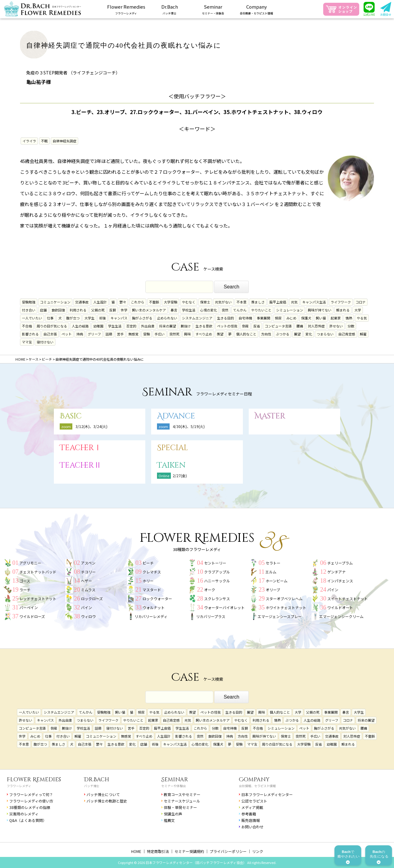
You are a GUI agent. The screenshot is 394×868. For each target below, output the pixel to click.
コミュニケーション (55, 302)
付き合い (29, 310)
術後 (103, 318)
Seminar (175, 780)
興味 (187, 334)
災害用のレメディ (24, 814)
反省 (257, 326)
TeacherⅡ (81, 465)
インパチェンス (340, 581)
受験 (147, 334)
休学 (124, 310)
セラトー (273, 563)
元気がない (223, 302)
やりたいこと (261, 310)
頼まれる (343, 310)
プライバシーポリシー (228, 851)
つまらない (325, 334)
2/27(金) (180, 476)
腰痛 (300, 326)
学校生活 (189, 310)
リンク (258, 851)
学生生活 (115, 326)
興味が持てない (320, 310)
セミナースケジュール (182, 801)
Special (173, 448)
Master (270, 416)
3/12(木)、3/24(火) (91, 426)
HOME (136, 851)
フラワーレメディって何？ (31, 794)
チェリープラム (340, 563)
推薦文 (169, 820)
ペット (67, 334)
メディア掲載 (252, 807)
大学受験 (171, 302)
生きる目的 (225, 318)
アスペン (88, 563)
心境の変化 (209, 310)
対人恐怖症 (316, 326)
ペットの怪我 (227, 326)
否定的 (131, 326)
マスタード (152, 590)
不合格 (27, 326)
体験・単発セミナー (180, 807)
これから (138, 302)
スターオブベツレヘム (284, 598)
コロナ (361, 302)
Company (254, 780)
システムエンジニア (197, 318)
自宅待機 (245, 318)
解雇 (363, 334)
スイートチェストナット (348, 598)
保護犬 (306, 318)
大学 (358, 310)
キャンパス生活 (314, 302)
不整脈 (154, 302)
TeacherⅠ (81, 448)
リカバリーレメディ (151, 616)
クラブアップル (217, 572)
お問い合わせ (252, 827)
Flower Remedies (34, 780)
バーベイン (29, 607)
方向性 (266, 334)
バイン (86, 607)
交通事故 (82, 302)
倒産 (245, 326)
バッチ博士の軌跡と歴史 (107, 801)
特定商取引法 (158, 851)
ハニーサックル (217, 581)
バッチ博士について (103, 794)
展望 (297, 334)
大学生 (89, 318)
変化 (309, 334)
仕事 (50, 318)
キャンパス (119, 318)
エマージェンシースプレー (280, 616)
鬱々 (123, 302)
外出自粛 (148, 326)
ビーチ (148, 563)
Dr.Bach (97, 780)
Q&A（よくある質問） (28, 820)
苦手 (120, 334)
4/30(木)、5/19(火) (189, 426)
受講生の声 (173, 814)
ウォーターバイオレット (224, 607)
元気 (294, 302)
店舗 (43, 310)
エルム (271, 572)
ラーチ (25, 590)
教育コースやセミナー (182, 794)
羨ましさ (258, 302)
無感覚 (133, 334)
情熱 (349, 318)
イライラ (29, 141)
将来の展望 (168, 326)
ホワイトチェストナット (286, 607)
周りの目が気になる (52, 326)
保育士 (205, 302)
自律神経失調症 (64, 141)
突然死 (174, 334)
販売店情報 (251, 820)
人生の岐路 (80, 326)
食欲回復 (58, 310)
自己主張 (50, 334)
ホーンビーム (277, 581)
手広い (160, 334)
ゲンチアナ (336, 572)
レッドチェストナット (38, 598)
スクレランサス (217, 598)
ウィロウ (88, 616)
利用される (78, 310)
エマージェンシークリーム (341, 616)
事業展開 (263, 318)
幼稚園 (98, 326)
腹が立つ (73, 318)
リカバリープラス (211, 616)
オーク (210, 590)
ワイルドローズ (32, 616)
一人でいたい (32, 318)
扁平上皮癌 (278, 302)
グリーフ (94, 334)
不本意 (241, 302)
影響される (30, 334)
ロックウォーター (157, 598)
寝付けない (45, 342)
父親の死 (98, 310)
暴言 (174, 310)
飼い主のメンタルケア (149, 310)
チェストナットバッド (38, 572)
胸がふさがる (142, 318)
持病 (80, 334)
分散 (351, 326)
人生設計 (100, 302)
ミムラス (88, 590)
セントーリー (215, 563)
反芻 (113, 310)
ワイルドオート (340, 607)
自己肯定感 (347, 334)
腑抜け (186, 326)
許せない (336, 326)
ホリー (148, 581)
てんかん (240, 310)
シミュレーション (290, 310)
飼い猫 (321, 318)
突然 (225, 310)
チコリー (88, 572)
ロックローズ (92, 598)
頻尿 (278, 318)
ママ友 (27, 342)
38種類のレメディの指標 (30, 807)
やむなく (189, 302)
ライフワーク (341, 302)
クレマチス (152, 572)
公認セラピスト (254, 801)
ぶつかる (283, 334)
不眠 (44, 141)
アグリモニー (30, 563)
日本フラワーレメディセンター (267, 794)
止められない (167, 318)
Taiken (171, 465)
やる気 (362, 318)
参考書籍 (249, 814)
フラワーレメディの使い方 (31, 801)
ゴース (25, 581)
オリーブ (273, 590)
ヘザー (86, 581)
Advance (176, 416)
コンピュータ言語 (278, 326)
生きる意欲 (204, 326)
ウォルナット (154, 607)
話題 (109, 334)
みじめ (291, 318)
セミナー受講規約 (189, 851)
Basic (71, 416)
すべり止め (204, 334)
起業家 (336, 318)
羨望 (220, 334)
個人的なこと (246, 334)
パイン (333, 590)
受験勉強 (29, 302)
